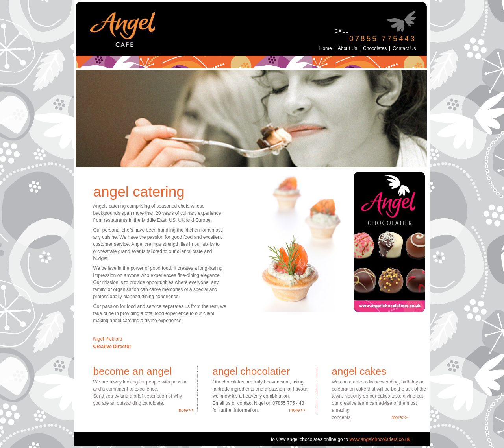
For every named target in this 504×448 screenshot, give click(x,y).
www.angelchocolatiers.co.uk (380, 439)
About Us (347, 48)
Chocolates (375, 48)
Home (326, 48)
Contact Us (404, 48)
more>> (185, 410)
